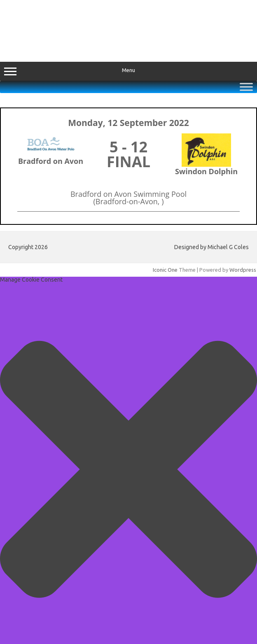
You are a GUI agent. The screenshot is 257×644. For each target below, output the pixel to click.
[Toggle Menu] (246, 87)
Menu (128, 71)
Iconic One (165, 270)
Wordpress (243, 270)
